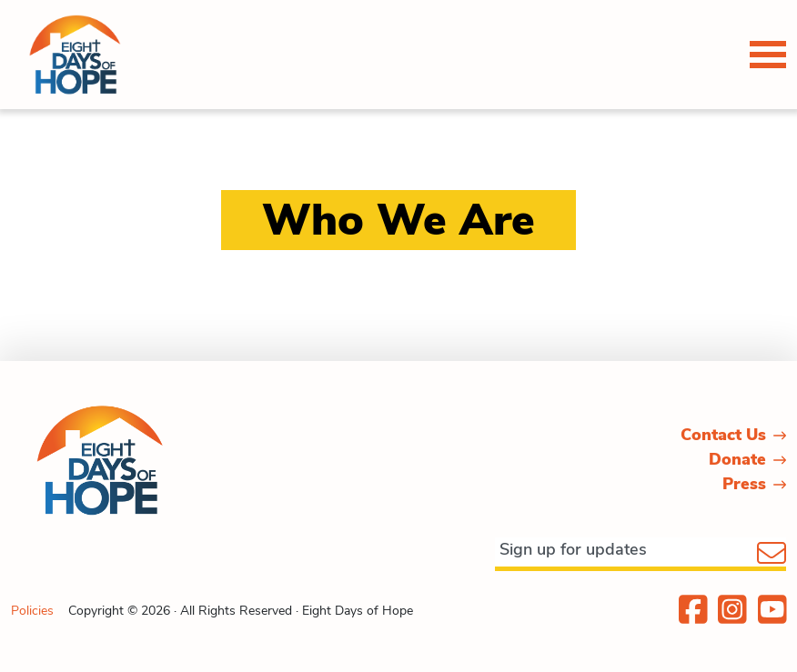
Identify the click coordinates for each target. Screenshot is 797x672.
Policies (32, 611)
